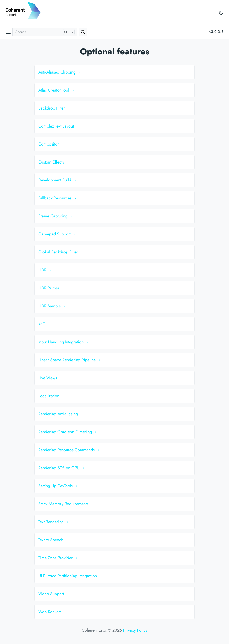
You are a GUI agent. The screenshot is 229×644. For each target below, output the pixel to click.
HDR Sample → (52, 306)
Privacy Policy (135, 630)
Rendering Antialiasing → (61, 414)
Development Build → (57, 180)
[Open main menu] (8, 32)
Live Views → (50, 378)
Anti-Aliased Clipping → (60, 72)
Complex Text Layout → (59, 126)
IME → (44, 324)
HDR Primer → (51, 288)
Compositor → (51, 144)
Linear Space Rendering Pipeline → (70, 360)
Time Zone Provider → (58, 558)
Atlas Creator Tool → (56, 90)
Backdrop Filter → (54, 108)
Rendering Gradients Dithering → (68, 432)
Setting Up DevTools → (58, 486)
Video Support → (54, 594)
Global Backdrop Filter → (61, 252)
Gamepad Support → (57, 234)
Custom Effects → (54, 162)
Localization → (51, 396)
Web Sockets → (52, 612)
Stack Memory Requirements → (66, 504)
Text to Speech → (53, 540)
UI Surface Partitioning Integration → (70, 576)
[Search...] (45, 32)
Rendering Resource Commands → (69, 450)
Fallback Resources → (58, 198)
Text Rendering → (54, 522)
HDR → (45, 270)
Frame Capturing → (56, 216)
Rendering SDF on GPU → (62, 468)
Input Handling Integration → (64, 342)
